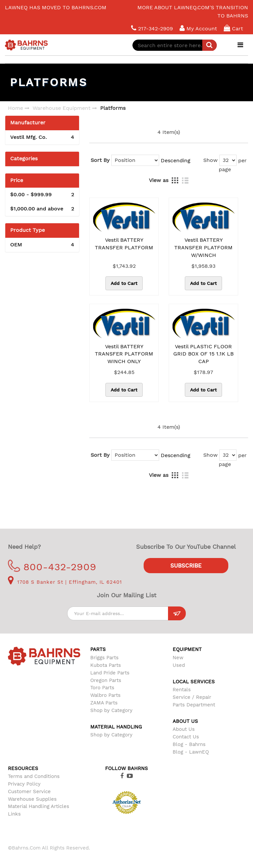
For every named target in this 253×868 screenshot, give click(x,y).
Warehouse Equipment (62, 108)
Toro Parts (102, 688)
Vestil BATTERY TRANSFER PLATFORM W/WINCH (203, 248)
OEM (42, 245)
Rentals (182, 690)
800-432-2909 (52, 567)
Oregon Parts (106, 680)
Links (14, 814)
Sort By (100, 160)
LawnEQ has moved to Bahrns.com (56, 7)
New (178, 658)
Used (179, 665)
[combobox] (175, 45)
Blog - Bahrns (189, 744)
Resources (23, 768)
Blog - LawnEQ (191, 752)
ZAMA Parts (104, 703)
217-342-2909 (152, 28)
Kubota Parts (106, 665)
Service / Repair (192, 697)
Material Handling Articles (39, 806)
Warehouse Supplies (32, 799)
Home (15, 108)
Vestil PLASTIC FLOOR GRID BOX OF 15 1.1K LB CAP (203, 354)
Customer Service (29, 791)
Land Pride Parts (110, 673)
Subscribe (186, 566)
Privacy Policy (24, 784)
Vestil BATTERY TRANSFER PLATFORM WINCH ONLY (124, 354)
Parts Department (194, 705)
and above (42, 209)
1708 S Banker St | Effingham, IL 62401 (65, 582)
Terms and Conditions (34, 776)
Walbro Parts (105, 695)
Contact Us (186, 737)
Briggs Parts (104, 658)
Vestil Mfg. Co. (42, 137)
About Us (184, 729)
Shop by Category (111, 710)
